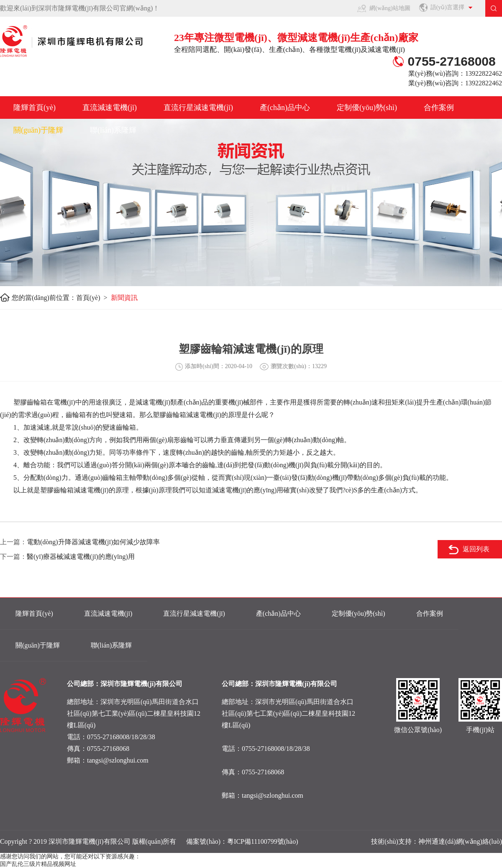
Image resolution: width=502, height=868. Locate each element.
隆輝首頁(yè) (35, 108)
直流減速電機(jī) (110, 108)
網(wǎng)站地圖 (390, 8)
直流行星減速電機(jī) (198, 108)
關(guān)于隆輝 (38, 130)
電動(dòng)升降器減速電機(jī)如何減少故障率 (93, 542)
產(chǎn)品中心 (285, 108)
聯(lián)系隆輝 (113, 130)
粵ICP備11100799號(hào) (263, 841)
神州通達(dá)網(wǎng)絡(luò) (460, 841)
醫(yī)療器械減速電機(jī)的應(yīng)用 (81, 557)
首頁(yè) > (93, 298)
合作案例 (439, 108)
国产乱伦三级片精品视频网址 (38, 864)
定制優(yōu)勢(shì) (367, 108)
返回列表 (476, 549)
